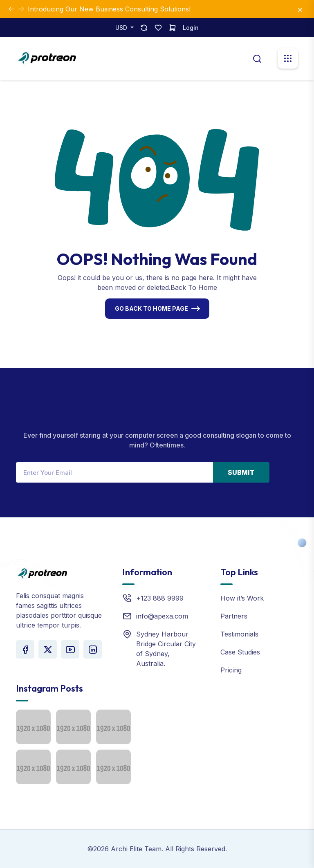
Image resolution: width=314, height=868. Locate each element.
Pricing (231, 670)
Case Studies (240, 652)
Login (191, 28)
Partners (234, 616)
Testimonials (239, 634)
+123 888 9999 (160, 598)
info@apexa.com (162, 616)
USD (122, 28)
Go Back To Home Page (151, 308)
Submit (241, 472)
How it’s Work (242, 598)
